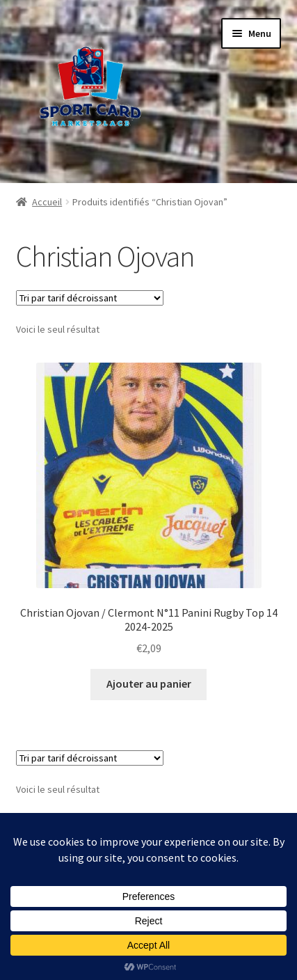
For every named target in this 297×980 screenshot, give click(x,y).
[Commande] (90, 298)
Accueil (47, 202)
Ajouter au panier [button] (149, 683)
